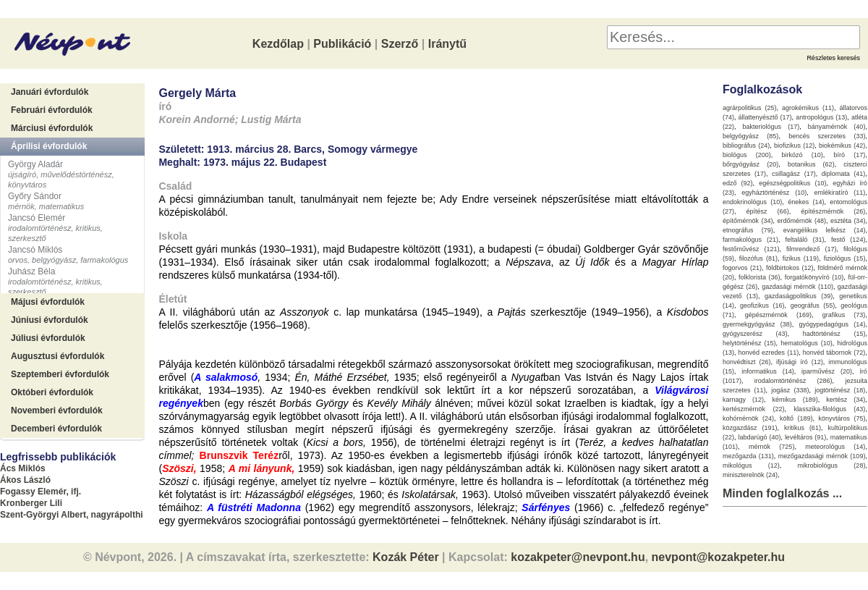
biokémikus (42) (842, 146)
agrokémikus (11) (808, 108)
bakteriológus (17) (771, 127)
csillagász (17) (794, 174)
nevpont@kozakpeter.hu (719, 557)
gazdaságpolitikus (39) (799, 296)
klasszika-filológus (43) (829, 409)
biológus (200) (747, 155)
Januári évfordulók (50, 92)
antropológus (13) (821, 117)
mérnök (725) (772, 447)
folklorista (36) (759, 277)
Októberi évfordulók (52, 392)
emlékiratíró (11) (840, 193)
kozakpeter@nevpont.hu (578, 557)
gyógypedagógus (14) (833, 324)
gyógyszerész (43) (755, 334)
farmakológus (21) (750, 240)
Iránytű (447, 44)
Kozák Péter (406, 557)
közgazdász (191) (750, 428)
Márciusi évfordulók (52, 128)
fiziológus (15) (845, 258)
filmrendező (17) (812, 249)
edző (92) (738, 183)
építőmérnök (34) (748, 221)
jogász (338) (790, 390)
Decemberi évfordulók (56, 429)
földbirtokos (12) (790, 268)
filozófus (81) (758, 258)
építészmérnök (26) (833, 211)
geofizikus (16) (762, 305)
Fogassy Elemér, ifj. (41, 492)
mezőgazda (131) (748, 456)
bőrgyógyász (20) (750, 164)
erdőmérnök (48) (801, 221)
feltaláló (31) (804, 240)
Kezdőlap (278, 44)
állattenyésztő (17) (765, 117)
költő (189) (796, 418)
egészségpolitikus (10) (792, 183)
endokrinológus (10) (752, 202)
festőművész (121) (751, 249)
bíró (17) (850, 155)
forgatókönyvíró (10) (814, 277)
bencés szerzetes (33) (827, 136)
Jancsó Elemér (37, 218)
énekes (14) (806, 202)
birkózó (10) (803, 155)
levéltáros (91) (806, 437)
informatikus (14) (767, 371)
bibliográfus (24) (746, 146)
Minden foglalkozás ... (782, 493)
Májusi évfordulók (48, 302)
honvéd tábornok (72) (834, 353)
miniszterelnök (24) (750, 475)
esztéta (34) (848, 221)
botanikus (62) (811, 164)
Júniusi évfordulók (50, 320)
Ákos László (25, 480)
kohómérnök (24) (748, 418)
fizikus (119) (801, 258)
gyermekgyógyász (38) (757, 324)
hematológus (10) (807, 343)
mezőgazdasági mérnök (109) (822, 456)
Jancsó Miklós (35, 250)
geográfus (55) (813, 305)
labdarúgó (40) (759, 437)
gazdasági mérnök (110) (797, 287)
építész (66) (768, 211)
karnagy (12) (743, 400)
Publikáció (342, 44)
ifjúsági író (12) (800, 362)
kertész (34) (846, 400)
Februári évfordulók (52, 110)
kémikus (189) (795, 400)
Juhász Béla (31, 271)
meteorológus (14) (835, 447)
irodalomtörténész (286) (793, 381)
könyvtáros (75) (842, 418)
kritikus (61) (803, 428)
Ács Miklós (23, 468)
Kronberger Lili (31, 503)
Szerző (400, 44)
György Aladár (35, 164)
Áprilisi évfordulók (49, 146)
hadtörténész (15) (834, 334)
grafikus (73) (844, 315)
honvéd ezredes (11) (768, 353)
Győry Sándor (35, 196)
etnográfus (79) (748, 230)
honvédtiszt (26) (747, 362)
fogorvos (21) (742, 268)
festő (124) (848, 240)
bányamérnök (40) (837, 127)
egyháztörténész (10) (774, 193)
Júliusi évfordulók (48, 338)
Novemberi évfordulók (57, 410)
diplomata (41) (844, 174)
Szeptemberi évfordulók (60, 374)
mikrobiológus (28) (832, 465)
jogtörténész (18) (840, 390)
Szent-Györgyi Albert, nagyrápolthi (72, 515)
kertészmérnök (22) (754, 409)
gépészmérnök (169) (778, 315)
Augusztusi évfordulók (58, 356)
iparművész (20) (827, 371)
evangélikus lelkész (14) (825, 230)
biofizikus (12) (794, 146)
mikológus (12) (751, 465)
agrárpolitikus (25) (750, 108)
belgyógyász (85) (750, 136)
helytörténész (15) (749, 343)
